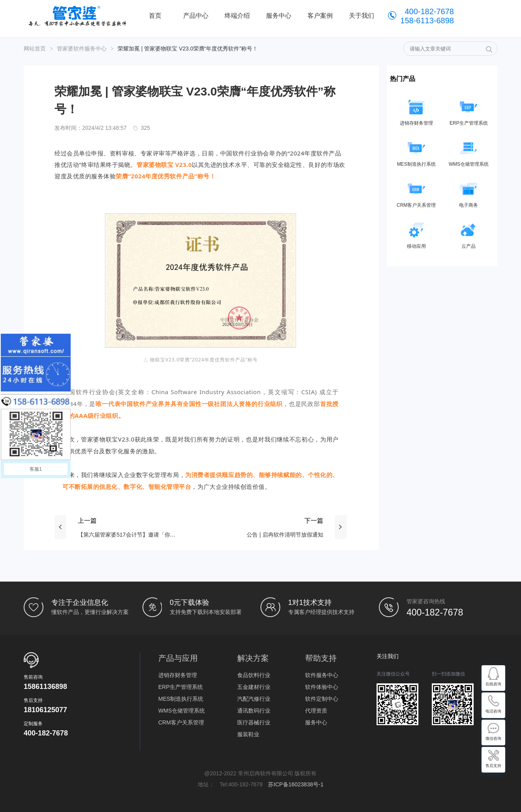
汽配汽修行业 (254, 699)
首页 (155, 16)
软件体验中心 (322, 687)
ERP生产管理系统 (181, 687)
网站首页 (35, 49)
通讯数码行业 (254, 711)
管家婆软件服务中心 (82, 49)
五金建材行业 (254, 687)
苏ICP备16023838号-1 (296, 784)
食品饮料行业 (254, 675)
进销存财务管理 (178, 675)
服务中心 (316, 722)
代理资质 (316, 711)
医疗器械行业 (254, 722)
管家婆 (79, 16)
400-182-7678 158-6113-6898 (427, 16)
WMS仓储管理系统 (182, 711)
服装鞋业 (248, 734)
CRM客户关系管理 (181, 722)
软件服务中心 (322, 675)
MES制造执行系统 (181, 699)
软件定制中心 (322, 699)
